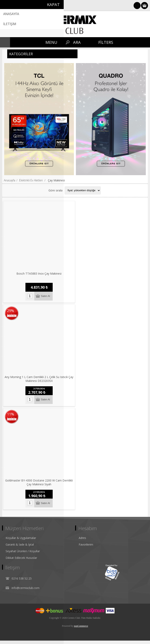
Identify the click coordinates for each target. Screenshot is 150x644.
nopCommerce (81, 629)
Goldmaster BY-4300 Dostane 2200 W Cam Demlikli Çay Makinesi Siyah (40, 486)
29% (11, 312)
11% (11, 416)
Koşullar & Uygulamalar (21, 541)
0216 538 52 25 (22, 582)
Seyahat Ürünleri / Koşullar (23, 555)
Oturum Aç (137, 6)
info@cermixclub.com (26, 591)
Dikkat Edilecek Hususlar (21, 561)
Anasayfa (10, 180)
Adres (82, 541)
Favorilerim (86, 548)
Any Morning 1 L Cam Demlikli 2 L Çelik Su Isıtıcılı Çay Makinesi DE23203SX (40, 381)
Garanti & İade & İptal (20, 548)
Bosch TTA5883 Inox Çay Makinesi (40, 275)
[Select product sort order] (83, 190)
